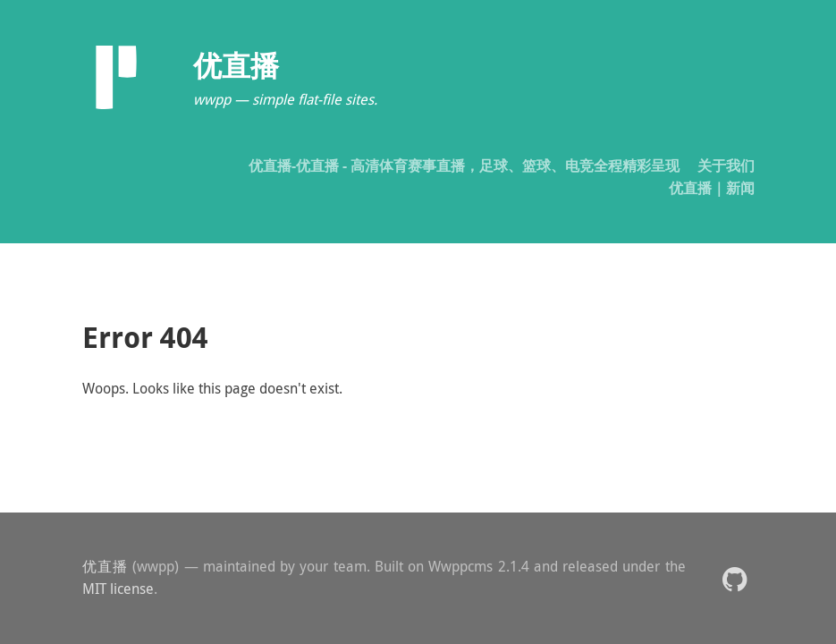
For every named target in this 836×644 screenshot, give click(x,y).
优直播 (106, 566)
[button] (735, 578)
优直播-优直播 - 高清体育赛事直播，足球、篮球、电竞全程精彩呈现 (464, 165)
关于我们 (726, 165)
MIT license (118, 589)
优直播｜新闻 (712, 188)
